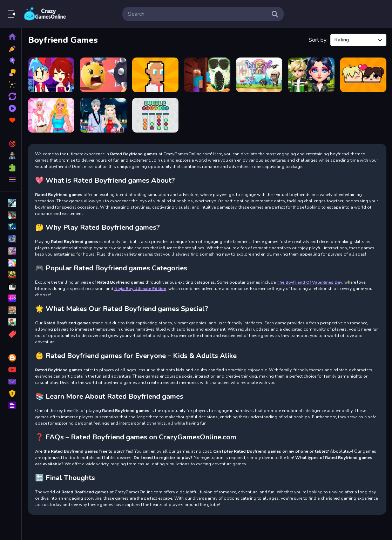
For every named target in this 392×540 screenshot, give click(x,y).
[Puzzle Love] (363, 75)
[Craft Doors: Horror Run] (207, 75)
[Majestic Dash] (259, 75)
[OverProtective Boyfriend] (311, 75)
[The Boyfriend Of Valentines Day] (103, 115)
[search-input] (197, 14)
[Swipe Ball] (103, 75)
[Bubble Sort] (155, 115)
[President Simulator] (155, 75)
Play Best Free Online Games (45, 14)
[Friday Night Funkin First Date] (51, 75)
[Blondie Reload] (51, 115)
